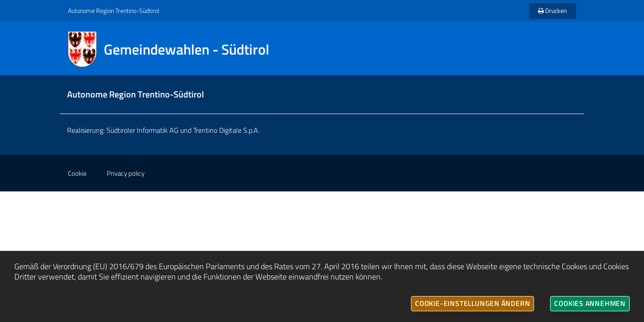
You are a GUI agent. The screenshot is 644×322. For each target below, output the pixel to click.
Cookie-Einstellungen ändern (472, 303)
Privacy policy (126, 173)
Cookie (77, 173)
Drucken (553, 11)
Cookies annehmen (590, 303)
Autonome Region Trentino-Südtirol (114, 11)
